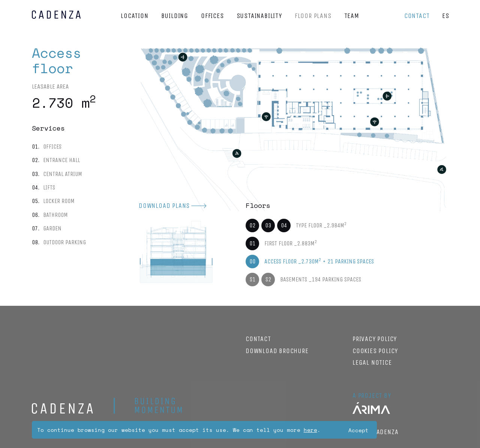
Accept (358, 430)
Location (134, 16)
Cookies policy (375, 351)
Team (352, 16)
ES (446, 16)
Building (175, 16)
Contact (417, 16)
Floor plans (313, 16)
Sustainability (259, 16)
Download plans (164, 206)
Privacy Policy (375, 339)
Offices (212, 16)
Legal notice (372, 362)
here (310, 430)
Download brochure (277, 351)
